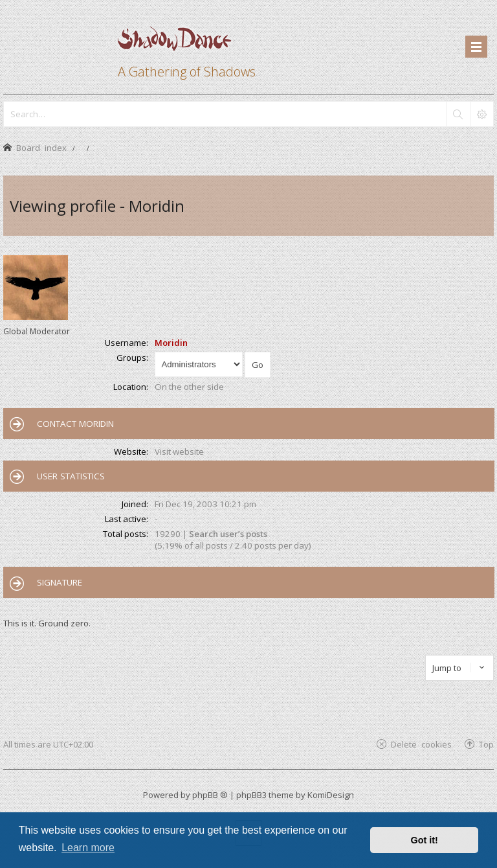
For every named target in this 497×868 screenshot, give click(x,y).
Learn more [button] (88, 848)
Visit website (179, 451)
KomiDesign (331, 795)
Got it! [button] (425, 840)
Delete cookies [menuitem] (421, 744)
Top (486, 744)
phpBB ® (210, 795)
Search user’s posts (228, 534)
